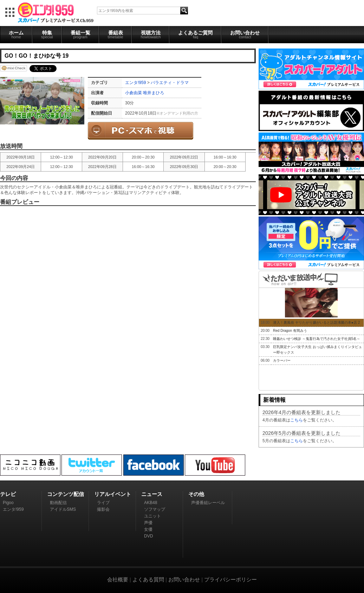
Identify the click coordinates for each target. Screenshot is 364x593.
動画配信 (58, 503)
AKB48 (151, 503)
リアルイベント (113, 494)
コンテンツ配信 (66, 494)
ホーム (16, 34)
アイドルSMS (63, 509)
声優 (148, 523)
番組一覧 (80, 34)
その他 (196, 494)
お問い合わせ (245, 34)
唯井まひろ (154, 93)
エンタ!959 (135, 83)
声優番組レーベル (208, 503)
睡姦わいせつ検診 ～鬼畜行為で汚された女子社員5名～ (317, 339)
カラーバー (282, 360)
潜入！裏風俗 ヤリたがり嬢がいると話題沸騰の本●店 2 (316, 323)
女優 (148, 529)
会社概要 (118, 579)
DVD (148, 536)
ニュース (152, 494)
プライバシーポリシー (230, 579)
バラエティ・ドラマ (170, 83)
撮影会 (103, 509)
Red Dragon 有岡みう (290, 331)
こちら (297, 420)
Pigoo (8, 503)
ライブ (103, 503)
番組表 (116, 34)
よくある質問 (148, 579)
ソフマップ (155, 509)
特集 (47, 34)
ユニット (152, 516)
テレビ (8, 494)
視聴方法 (151, 34)
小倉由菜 (134, 93)
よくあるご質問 (195, 34)
